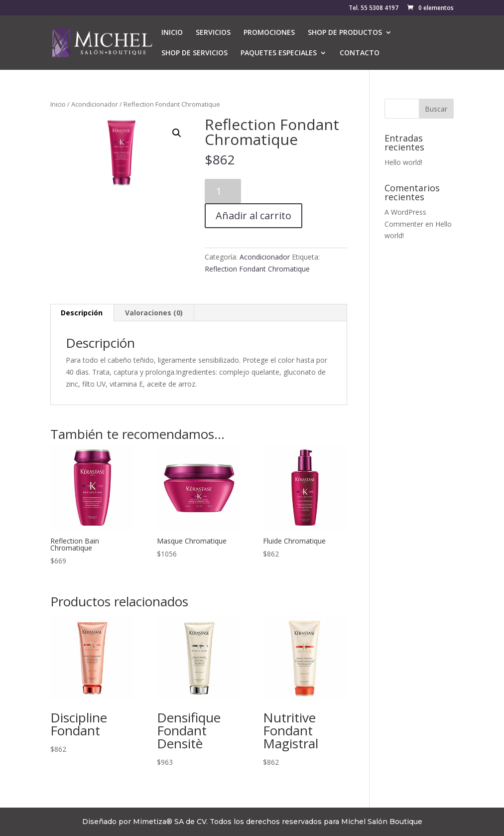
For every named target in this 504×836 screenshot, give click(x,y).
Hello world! (403, 162)
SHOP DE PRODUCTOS (345, 33)
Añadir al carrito (253, 215)
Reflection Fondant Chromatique (257, 269)
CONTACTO (360, 53)
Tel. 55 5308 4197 (374, 8)
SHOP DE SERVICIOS (194, 53)
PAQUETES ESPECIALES (279, 53)
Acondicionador (95, 104)
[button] (177, 133)
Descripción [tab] (82, 313)
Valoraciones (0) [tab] (154, 313)
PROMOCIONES (269, 33)
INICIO (172, 33)
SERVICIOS (213, 33)
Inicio (58, 104)
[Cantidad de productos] (223, 191)
